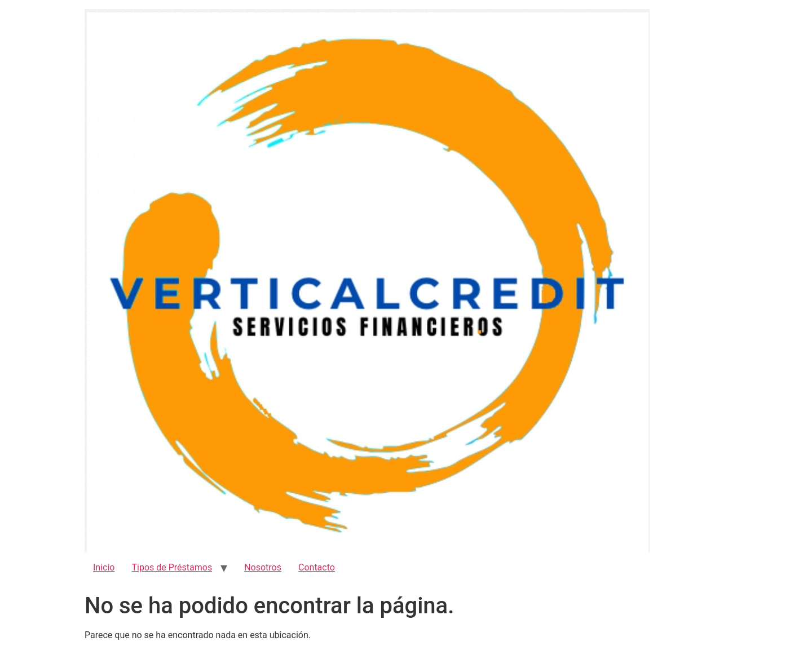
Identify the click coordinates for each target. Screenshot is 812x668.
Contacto (317, 567)
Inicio (104, 567)
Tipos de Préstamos (172, 567)
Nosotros (263, 567)
